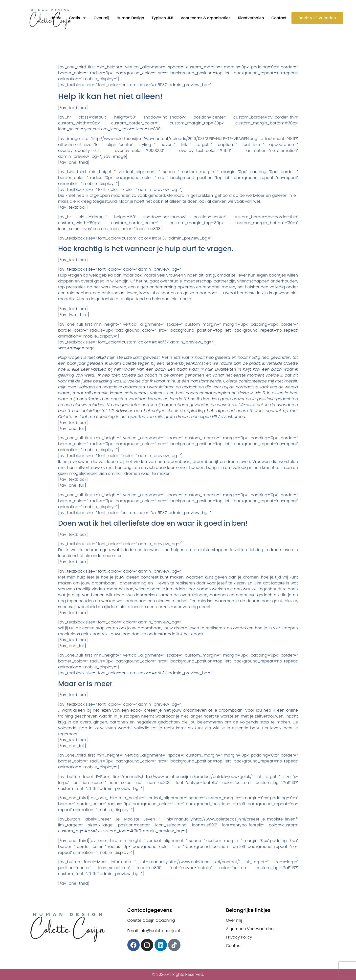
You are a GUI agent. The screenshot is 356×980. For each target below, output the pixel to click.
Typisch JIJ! (162, 18)
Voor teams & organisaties (205, 18)
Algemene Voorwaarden (250, 929)
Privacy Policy (239, 937)
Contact (278, 18)
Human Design (130, 18)
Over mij (101, 18)
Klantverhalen (250, 18)
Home (55, 18)
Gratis (77, 18)
